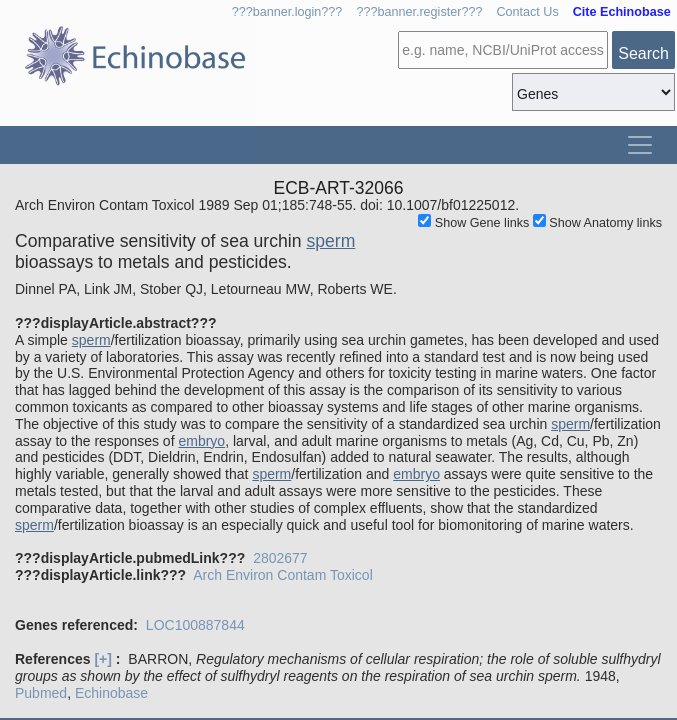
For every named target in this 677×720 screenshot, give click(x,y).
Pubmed (41, 693)
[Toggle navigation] (640, 145)
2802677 (280, 558)
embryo (201, 441)
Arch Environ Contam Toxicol (282, 575)
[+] (103, 659)
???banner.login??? (287, 12)
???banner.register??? (419, 12)
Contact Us (527, 12)
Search (643, 53)
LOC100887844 (195, 625)
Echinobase (111, 693)
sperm (330, 241)
